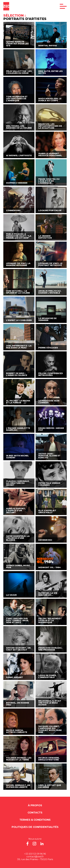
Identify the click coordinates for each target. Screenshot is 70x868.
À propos (35, 805)
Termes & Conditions (35, 820)
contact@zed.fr (35, 857)
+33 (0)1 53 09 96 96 (35, 854)
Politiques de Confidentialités (35, 827)
